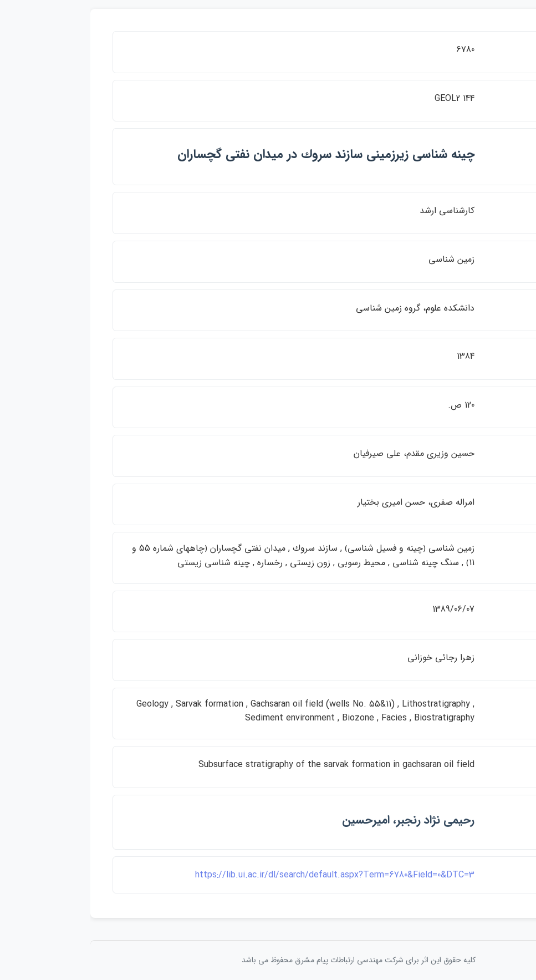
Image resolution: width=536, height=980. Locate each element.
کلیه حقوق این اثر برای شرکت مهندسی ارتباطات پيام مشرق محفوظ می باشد (268, 960)
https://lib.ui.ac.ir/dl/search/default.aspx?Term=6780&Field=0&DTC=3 (244, 875)
